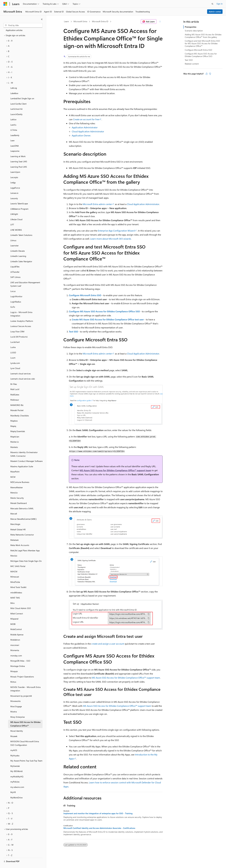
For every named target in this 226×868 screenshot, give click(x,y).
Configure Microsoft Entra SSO (85, 295)
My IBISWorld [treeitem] (16, 764)
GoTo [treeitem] (13, 300)
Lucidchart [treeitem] (15, 335)
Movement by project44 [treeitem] (21, 689)
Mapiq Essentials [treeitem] (18, 424)
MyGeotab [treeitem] (15, 759)
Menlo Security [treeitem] (17, 491)
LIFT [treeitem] (12, 218)
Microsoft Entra (80, 21)
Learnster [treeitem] (14, 239)
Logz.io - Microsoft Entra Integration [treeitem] (21, 307)
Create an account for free (86, 119)
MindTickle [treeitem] (15, 575)
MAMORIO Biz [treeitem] (17, 398)
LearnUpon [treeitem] (15, 165)
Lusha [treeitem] (13, 340)
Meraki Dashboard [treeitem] (19, 496)
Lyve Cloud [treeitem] (15, 361)
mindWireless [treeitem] (16, 586)
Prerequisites (191, 27)
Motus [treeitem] (13, 675)
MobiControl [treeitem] (16, 622)
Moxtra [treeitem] (14, 705)
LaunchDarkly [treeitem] (16, 107)
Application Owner (81, 135)
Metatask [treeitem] (14, 533)
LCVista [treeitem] (14, 123)
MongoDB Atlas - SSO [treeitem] (20, 654)
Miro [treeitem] (12, 596)
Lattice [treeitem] (13, 113)
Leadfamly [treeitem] (15, 128)
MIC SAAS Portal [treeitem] (18, 559)
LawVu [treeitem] (13, 118)
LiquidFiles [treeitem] (15, 260)
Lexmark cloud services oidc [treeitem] (23, 372)
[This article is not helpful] (210, 74)
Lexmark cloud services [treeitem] (21, 367)
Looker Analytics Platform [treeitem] (22, 314)
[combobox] (23, 25)
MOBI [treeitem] (13, 617)
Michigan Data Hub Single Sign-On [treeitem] (26, 554)
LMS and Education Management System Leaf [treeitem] (25, 277)
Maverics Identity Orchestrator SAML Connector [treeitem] (24, 447)
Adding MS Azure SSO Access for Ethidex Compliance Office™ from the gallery (203, 36)
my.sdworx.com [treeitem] (17, 780)
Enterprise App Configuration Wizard (116, 231)
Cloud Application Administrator (88, 131)
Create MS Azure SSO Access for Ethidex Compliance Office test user (108, 319)
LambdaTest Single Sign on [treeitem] (22, 92)
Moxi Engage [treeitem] (16, 700)
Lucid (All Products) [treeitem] (19, 330)
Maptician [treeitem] (15, 430)
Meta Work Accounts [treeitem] (20, 538)
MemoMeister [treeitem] (17, 481)
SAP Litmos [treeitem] (15, 270)
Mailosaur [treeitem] (15, 393)
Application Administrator (85, 127)
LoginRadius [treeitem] (16, 295)
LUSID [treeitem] (13, 346)
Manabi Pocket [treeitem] (17, 403)
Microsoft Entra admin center (97, 204)
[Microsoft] (5, 4)
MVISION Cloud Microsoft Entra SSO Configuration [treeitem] (25, 736)
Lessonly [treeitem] (14, 192)
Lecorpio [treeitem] (14, 171)
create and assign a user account (108, 644)
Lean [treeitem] (12, 134)
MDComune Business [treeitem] (20, 475)
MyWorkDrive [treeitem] (16, 791)
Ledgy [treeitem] (13, 176)
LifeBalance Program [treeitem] (19, 202)
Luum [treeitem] (13, 351)
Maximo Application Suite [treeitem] (22, 460)
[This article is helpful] (207, 74)
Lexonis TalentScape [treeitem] (19, 197)
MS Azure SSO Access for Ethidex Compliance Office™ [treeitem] (25, 717)
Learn (66, 21)
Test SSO (73, 331)
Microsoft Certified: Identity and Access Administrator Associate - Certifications (99, 828)
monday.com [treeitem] (16, 649)
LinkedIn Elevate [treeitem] (18, 244)
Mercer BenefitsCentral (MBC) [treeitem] (23, 512)
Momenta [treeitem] (15, 643)
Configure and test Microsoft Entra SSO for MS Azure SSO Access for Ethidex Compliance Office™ (202, 43)
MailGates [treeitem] (15, 388)
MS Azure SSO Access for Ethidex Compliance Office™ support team (115, 470)
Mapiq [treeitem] (13, 419)
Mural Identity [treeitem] (17, 724)
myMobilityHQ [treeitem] (17, 770)
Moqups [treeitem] (14, 664)
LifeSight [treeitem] (14, 207)
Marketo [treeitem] (14, 440)
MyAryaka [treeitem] (15, 749)
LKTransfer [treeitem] (15, 265)
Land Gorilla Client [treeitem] (18, 97)
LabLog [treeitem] (14, 81)
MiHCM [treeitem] (14, 565)
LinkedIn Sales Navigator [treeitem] (21, 255)
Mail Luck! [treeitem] (15, 382)
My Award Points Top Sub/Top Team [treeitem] (26, 754)
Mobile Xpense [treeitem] (17, 628)
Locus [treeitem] (13, 284)
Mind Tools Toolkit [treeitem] (18, 580)
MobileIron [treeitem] (15, 633)
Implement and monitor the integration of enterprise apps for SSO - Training (98, 813)
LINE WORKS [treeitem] (16, 223)
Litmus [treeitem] (13, 234)
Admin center (215, 12)
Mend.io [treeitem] (14, 486)
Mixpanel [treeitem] (14, 612)
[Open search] (212, 4)
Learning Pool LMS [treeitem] (19, 160)
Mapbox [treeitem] (14, 414)
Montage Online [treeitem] (18, 659)
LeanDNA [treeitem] (15, 139)
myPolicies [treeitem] (15, 775)
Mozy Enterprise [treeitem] (18, 710)
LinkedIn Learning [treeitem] (18, 249)
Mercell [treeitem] (14, 507)
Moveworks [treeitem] (15, 694)
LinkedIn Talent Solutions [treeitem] (21, 228)
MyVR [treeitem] (13, 785)
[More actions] (160, 22)
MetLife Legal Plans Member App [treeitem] (25, 544)
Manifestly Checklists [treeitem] (20, 409)
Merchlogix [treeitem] (15, 517)
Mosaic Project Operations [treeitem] (22, 670)
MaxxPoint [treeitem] (15, 465)
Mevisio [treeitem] (14, 549)
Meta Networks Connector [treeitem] (22, 528)
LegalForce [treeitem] (15, 181)
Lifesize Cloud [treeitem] (16, 213)
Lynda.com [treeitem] (15, 356)
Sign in (220, 4)
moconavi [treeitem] (15, 638)
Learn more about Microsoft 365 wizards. (111, 239)
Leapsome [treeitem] (15, 144)
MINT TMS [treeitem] (15, 591)
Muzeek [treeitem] (14, 729)
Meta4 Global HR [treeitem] (18, 523)
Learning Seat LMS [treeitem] (19, 155)
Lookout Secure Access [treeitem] (21, 319)
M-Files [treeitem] (14, 377)
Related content (192, 64)
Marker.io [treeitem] (15, 435)
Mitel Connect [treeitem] (17, 607)
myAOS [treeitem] (14, 743)
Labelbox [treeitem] (14, 86)
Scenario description (194, 31)
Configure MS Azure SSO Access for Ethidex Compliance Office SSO (104, 311)
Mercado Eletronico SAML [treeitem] (22, 502)
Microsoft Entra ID (100, 21)
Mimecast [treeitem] (15, 570)
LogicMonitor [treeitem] (16, 290)
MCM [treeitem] (13, 470)
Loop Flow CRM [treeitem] (17, 325)
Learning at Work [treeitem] (18, 150)
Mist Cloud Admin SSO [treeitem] (21, 601)
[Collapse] (42, 19)
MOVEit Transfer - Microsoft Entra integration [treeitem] (25, 682)
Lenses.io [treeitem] (14, 186)
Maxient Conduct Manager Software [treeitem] (26, 454)
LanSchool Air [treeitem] (17, 102)
